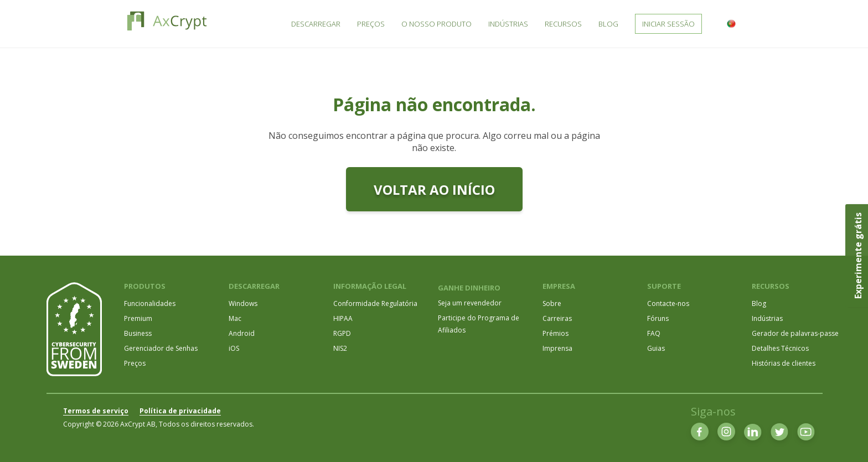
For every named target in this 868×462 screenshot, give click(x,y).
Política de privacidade (180, 411)
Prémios (556, 333)
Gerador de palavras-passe (795, 333)
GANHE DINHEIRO (469, 288)
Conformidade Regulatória (375, 303)
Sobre (552, 303)
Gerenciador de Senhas (161, 348)
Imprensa (557, 348)
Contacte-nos (668, 303)
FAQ (654, 333)
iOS (234, 348)
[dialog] (847, 440)
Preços (135, 363)
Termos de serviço (96, 411)
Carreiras (557, 318)
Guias (656, 348)
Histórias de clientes (784, 363)
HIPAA (343, 318)
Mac (235, 318)
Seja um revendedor (470, 303)
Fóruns (658, 318)
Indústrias (767, 318)
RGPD (342, 333)
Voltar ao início (434, 190)
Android (242, 333)
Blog (759, 303)
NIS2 (340, 348)
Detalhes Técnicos (780, 348)
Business (138, 333)
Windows (243, 303)
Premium (138, 318)
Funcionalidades (150, 303)
